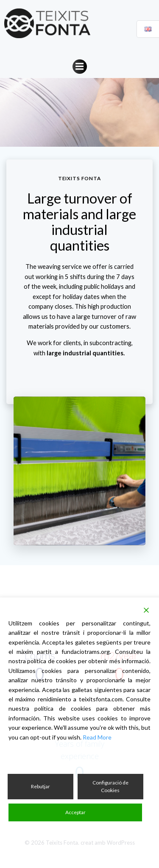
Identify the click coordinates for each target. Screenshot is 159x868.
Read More (97, 737)
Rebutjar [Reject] (40, 786)
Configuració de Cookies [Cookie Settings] (110, 786)
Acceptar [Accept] (75, 812)
